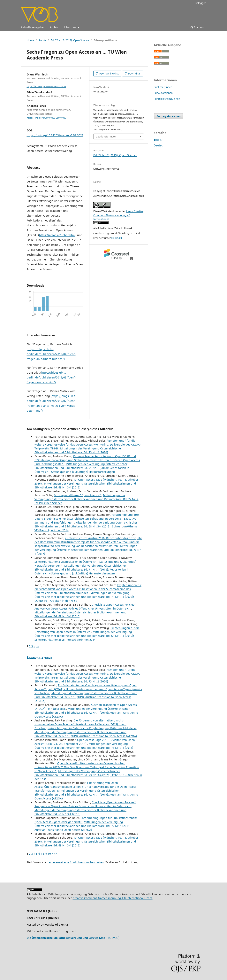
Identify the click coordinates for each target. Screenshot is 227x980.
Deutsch (159, 145)
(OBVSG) (73, 938)
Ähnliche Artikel (39, 658)
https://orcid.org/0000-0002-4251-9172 (46, 86)
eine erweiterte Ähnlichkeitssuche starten (76, 862)
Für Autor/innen (163, 93)
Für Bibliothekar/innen (167, 99)
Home (30, 40)
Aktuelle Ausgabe (32, 27)
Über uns (71, 27)
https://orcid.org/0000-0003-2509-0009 (46, 118)
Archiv (54, 27)
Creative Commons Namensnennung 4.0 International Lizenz (113, 898)
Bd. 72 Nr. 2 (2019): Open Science (70, 40)
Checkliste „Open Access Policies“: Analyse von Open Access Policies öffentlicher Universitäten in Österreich (85, 607)
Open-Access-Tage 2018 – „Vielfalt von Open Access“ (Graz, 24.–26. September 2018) (85, 742)
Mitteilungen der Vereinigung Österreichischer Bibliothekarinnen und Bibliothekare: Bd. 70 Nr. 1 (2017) (88, 550)
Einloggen (201, 3)
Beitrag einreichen (169, 116)
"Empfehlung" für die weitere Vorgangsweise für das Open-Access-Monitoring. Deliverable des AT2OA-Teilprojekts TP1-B (88, 444)
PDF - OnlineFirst (109, 74)
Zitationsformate (106, 136)
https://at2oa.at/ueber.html (57, 235)
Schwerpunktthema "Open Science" (78, 495)
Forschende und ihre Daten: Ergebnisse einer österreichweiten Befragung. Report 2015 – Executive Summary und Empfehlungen (87, 519)
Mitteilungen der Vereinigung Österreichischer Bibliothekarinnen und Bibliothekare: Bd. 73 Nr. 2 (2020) (78, 450)
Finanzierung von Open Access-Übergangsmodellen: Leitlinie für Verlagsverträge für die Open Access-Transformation (86, 787)
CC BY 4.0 (117, 238)
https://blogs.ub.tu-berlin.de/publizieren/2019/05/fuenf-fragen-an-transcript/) (51, 377)
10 (49, 854)
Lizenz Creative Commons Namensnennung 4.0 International (118, 215)
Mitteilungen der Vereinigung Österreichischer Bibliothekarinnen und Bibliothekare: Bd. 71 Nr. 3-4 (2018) (84, 746)
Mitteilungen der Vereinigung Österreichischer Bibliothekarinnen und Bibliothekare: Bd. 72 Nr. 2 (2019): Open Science (87, 499)
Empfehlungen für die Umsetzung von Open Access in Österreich (87, 630)
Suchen (197, 27)
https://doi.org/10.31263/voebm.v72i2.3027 (55, 135)
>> (38, 646)
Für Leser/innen (163, 87)
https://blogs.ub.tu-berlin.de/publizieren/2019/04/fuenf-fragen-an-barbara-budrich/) (51, 354)
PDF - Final (134, 74)
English (159, 140)
